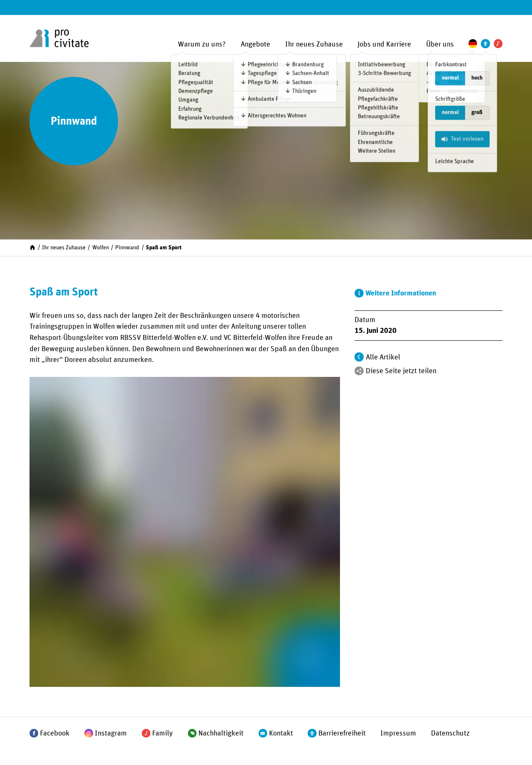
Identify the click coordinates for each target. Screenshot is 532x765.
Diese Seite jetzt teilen (401, 371)
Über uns (440, 44)
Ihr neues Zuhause (314, 44)
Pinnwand (127, 248)
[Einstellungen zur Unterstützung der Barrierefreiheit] (485, 43)
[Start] (32, 247)
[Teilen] (359, 371)
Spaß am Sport (164, 248)
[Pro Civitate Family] (498, 43)
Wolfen (101, 248)
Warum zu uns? (202, 44)
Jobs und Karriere (384, 44)
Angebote (255, 44)
